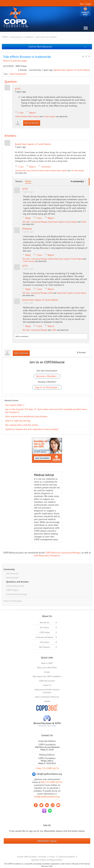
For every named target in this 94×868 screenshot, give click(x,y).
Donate (85, 12)
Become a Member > (47, 376)
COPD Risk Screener (47, 681)
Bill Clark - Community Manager (35, 222)
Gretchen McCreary (23, 171)
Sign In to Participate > (47, 387)
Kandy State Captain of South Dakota (72, 70)
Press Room (44, 627)
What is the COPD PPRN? (47, 668)
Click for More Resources (40, 47)
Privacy (52, 857)
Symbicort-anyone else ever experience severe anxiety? (32, 429)
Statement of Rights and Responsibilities (47, 860)
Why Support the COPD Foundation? (47, 676)
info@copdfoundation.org (47, 797)
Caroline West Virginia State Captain (53, 171)
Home (5, 37)
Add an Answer (32, 123)
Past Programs (45, 647)
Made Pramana (33, 116)
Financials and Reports (44, 637)
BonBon (24, 116)
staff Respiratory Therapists (47, 555)
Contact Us (47, 685)
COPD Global (45, 632)
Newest (19, 181)
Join (82, 4)
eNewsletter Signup (47, 841)
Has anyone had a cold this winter (22, 425)
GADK (18, 116)
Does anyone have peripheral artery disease (26, 416)
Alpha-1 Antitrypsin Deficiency (47, 697)
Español (47, 701)
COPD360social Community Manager (63, 553)
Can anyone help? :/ (15, 405)
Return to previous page (15, 61)
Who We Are (45, 623)
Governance (45, 642)
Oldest (28, 181)
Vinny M (34, 171)
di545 (18, 89)
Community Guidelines (66, 857)
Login (88, 4)
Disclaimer (42, 857)
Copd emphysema (18, 74)
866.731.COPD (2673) (51, 782)
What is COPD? (47, 663)
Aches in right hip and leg (18, 421)
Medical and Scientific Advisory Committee (47, 691)
